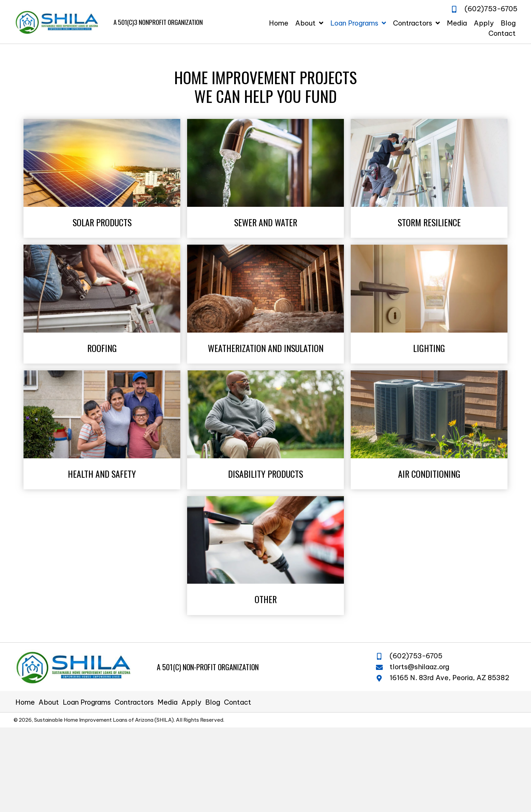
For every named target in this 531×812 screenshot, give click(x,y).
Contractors (134, 702)
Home (25, 702)
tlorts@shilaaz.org (419, 667)
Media (168, 702)
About (49, 702)
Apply (191, 702)
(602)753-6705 (416, 656)
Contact (238, 702)
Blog (213, 702)
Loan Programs (87, 702)
